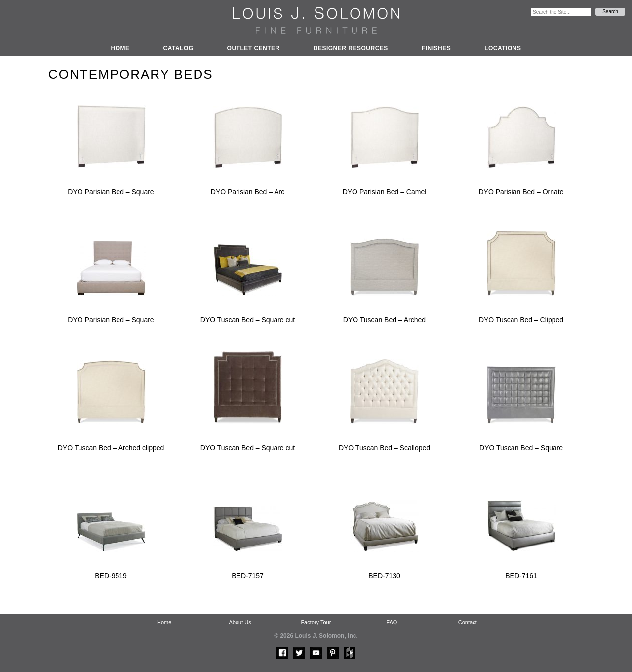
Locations (503, 48)
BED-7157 (248, 576)
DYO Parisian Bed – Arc (248, 192)
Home (120, 48)
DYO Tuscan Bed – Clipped (521, 320)
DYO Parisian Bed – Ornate (521, 192)
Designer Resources (351, 48)
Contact (468, 622)
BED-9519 (111, 576)
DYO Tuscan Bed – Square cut (248, 320)
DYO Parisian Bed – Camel (385, 192)
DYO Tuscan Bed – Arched (384, 320)
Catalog (178, 48)
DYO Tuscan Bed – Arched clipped (111, 448)
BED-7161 (521, 576)
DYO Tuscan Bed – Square (521, 448)
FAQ (392, 622)
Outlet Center (254, 48)
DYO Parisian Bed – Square (111, 192)
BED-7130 (384, 576)
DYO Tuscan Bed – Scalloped (384, 448)
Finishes (436, 48)
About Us (240, 622)
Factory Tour (316, 622)
